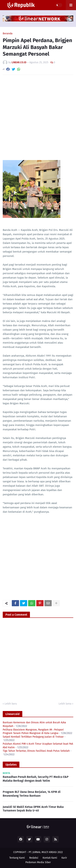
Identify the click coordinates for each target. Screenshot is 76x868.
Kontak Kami (50, 858)
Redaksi (34, 858)
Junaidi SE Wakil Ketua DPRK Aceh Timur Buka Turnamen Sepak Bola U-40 (33, 809)
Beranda (8, 34)
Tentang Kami (17, 858)
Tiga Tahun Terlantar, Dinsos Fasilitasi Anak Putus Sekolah (36, 751)
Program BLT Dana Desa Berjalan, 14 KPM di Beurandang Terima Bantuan (32, 794)
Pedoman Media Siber (38, 862)
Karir (64, 858)
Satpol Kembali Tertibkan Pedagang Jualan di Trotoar (33, 737)
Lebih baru (11, 704)
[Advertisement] (38, 117)
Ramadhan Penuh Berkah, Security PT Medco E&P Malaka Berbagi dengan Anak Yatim (36, 779)
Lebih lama (65, 704)
